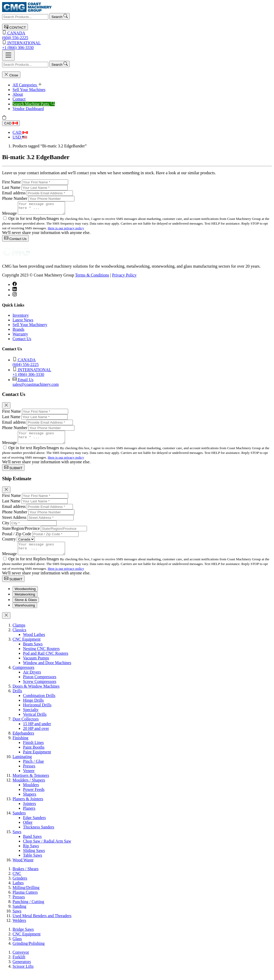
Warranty (20, 336)
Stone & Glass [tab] (26, 607)
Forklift (19, 964)
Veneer (29, 778)
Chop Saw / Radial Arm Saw (47, 848)
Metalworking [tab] (25, 601)
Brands (18, 332)
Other (28, 829)
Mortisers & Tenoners (31, 782)
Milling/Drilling (26, 895)
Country (9, 544)
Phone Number (15, 198)
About (18, 94)
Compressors (24, 674)
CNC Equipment (27, 646)
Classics (19, 637)
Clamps (19, 632)
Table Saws (33, 862)
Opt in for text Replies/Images (34, 221)
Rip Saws (31, 853)
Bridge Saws (23, 936)
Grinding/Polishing (29, 950)
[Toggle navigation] (8, 55)
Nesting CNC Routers (41, 656)
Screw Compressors (40, 689)
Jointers (30, 811)
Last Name (11, 187)
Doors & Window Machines (36, 693)
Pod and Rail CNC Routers (46, 660)
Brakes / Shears (26, 876)
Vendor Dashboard (28, 109)
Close (11, 75)
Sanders (19, 820)
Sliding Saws (34, 858)
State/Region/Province (21, 533)
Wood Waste (23, 867)
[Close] (6, 408)
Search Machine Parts (34, 104)
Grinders (20, 885)
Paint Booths (34, 754)
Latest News (23, 322)
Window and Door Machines (47, 670)
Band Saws (32, 843)
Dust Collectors (26, 726)
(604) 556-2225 (137, 35)
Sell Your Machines (29, 90)
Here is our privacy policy (66, 230)
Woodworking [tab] (25, 596)
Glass (17, 946)
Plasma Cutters (25, 899)
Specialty (31, 717)
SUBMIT (13, 472)
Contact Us (15, 241)
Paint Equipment (37, 759)
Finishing (20, 745)
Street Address (14, 522)
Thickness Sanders (39, 834)
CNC (17, 880)
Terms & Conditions (92, 277)
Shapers (30, 801)
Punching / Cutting (28, 909)
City (6, 528)
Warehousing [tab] (25, 612)
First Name (11, 182)
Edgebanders (23, 740)
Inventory (21, 318)
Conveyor (21, 959)
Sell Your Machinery (30, 327)
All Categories (27, 85)
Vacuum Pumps (36, 665)
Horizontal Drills (37, 712)
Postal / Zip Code (17, 539)
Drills (17, 698)
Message (9, 216)
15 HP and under (37, 731)
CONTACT (15, 27)
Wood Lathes (34, 642)
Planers (29, 815)
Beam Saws (33, 651)
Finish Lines (33, 750)
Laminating (22, 764)
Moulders (31, 792)
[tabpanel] (137, 750)
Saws (17, 839)
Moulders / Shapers (29, 787)
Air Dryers (32, 679)
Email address (14, 193)
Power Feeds (34, 796)
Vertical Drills (35, 721)
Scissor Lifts (23, 973)
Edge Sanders (34, 825)
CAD (11, 123)
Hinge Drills (33, 707)
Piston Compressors (40, 684)
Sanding (19, 913)
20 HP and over (36, 735)
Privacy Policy (124, 277)
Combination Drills (39, 703)
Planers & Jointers (28, 806)
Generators (22, 969)
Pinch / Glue (33, 768)
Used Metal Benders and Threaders (42, 923)
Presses (29, 773)
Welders (19, 927)
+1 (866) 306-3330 (137, 45)
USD (20, 137)
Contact (19, 99)
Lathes (18, 890)
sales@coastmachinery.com (142, 384)
